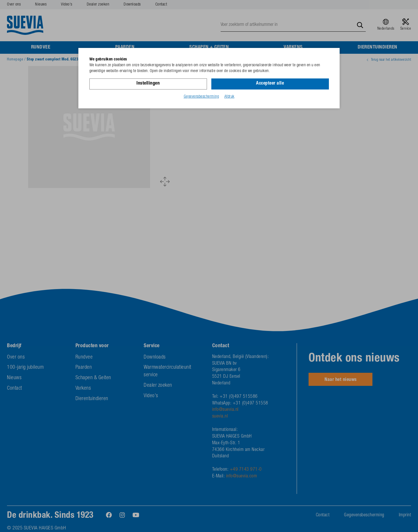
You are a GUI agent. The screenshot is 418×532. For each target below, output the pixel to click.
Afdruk (229, 97)
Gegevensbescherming (201, 97)
